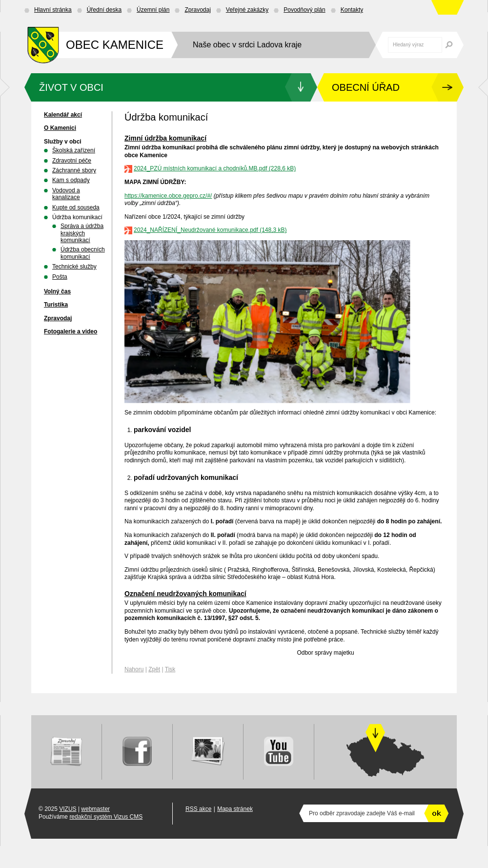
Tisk (170, 669)
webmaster (95, 809)
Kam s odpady (71, 180)
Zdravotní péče (72, 161)
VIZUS (68, 809)
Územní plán (153, 10)
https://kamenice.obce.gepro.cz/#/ (168, 196)
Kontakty (352, 10)
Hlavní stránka (53, 10)
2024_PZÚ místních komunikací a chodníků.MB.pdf (200, 168)
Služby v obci (63, 142)
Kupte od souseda (76, 207)
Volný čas (57, 291)
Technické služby (74, 267)
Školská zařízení (74, 150)
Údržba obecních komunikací (83, 253)
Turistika (56, 305)
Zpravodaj (197, 10)
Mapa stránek (235, 809)
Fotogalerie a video (71, 331)
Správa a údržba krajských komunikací (82, 233)
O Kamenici (60, 128)
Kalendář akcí (63, 115)
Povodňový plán (304, 10)
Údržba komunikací (77, 217)
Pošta (60, 277)
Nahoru (134, 669)
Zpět (154, 669)
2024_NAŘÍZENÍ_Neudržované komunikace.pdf (196, 230)
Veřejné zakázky (247, 10)
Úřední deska (104, 10)
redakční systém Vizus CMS (106, 817)
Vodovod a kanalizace (66, 194)
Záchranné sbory (74, 170)
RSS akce (198, 809)
